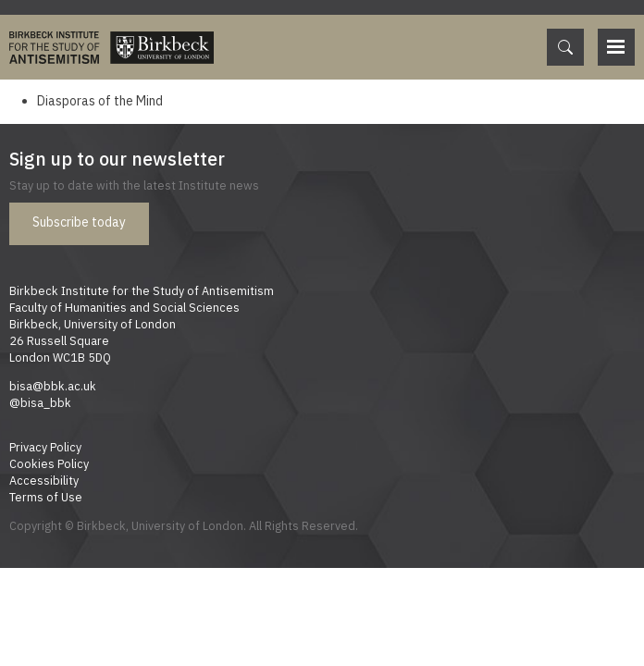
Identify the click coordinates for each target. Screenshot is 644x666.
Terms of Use (46, 497)
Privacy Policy (45, 447)
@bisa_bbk (40, 402)
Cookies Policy (49, 463)
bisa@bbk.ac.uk (53, 386)
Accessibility (44, 480)
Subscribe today (79, 222)
